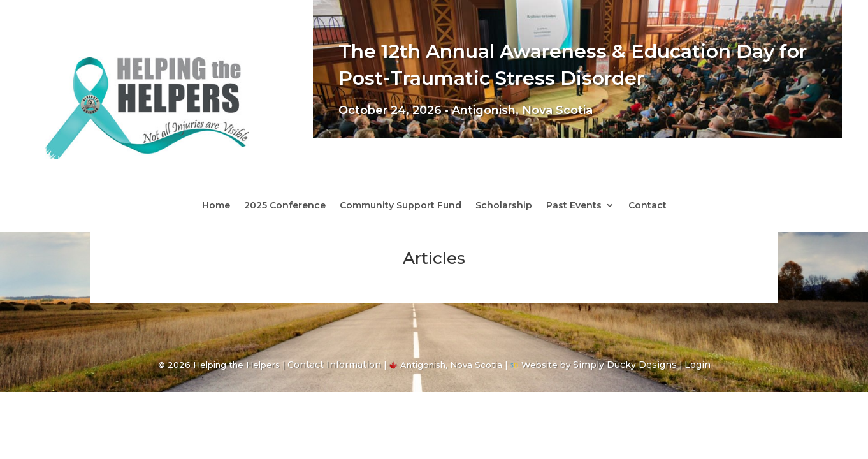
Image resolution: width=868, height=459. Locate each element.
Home (216, 206)
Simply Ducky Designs (625, 365)
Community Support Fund (401, 206)
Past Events (574, 206)
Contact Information (334, 365)
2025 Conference (285, 206)
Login (698, 365)
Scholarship (504, 206)
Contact (647, 206)
